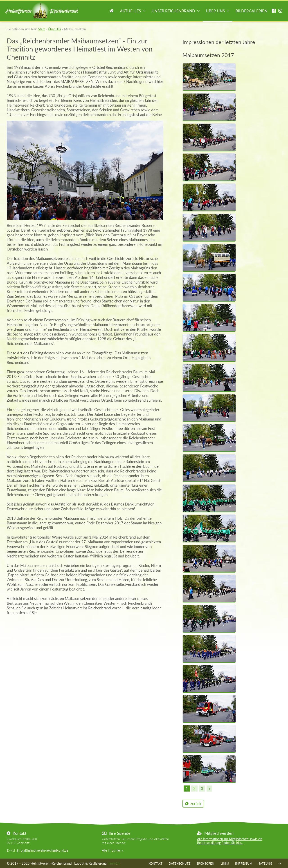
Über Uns (215, 11)
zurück (193, 804)
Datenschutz (180, 864)
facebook (274, 11)
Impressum (244, 864)
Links (225, 864)
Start (111, 11)
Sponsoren (205, 864)
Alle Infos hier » (112, 850)
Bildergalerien (251, 11)
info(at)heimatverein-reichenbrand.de (43, 850)
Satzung (265, 864)
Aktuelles (130, 11)
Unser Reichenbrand (173, 11)
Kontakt (156, 864)
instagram (280, 11)
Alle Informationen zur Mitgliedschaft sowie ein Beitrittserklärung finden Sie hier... (230, 841)
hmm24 (114, 863)
